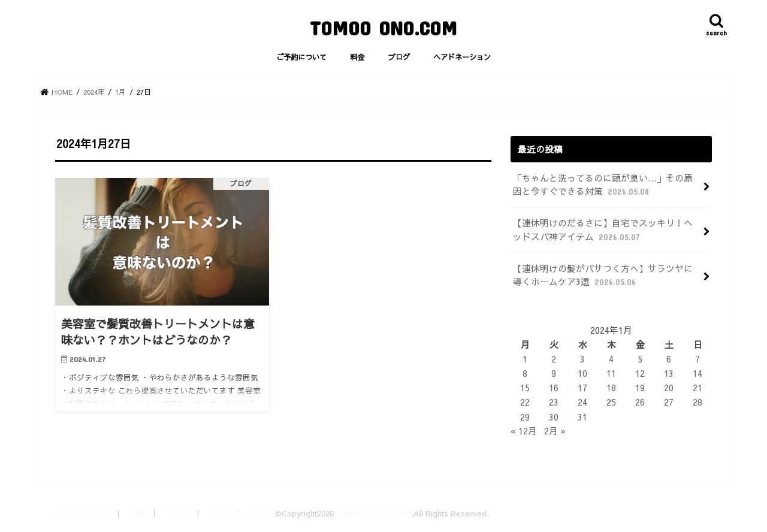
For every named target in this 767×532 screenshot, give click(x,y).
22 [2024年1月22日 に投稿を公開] (525, 402)
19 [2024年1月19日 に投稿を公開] (640, 388)
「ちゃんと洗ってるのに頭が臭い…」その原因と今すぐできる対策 (603, 185)
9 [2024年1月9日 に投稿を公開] (554, 373)
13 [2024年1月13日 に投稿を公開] (669, 373)
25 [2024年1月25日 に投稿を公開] (611, 402)
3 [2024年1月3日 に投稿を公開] (582, 359)
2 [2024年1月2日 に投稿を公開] (554, 359)
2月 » (555, 431)
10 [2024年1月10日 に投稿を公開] (582, 373)
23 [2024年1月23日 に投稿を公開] (554, 402)
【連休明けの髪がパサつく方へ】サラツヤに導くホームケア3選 (603, 275)
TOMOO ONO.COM (383, 28)
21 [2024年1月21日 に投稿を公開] (697, 388)
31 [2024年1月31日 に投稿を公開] (582, 417)
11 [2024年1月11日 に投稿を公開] (611, 373)
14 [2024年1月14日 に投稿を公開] (697, 373)
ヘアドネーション (462, 57)
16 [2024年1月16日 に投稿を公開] (554, 388)
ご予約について (301, 57)
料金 (357, 57)
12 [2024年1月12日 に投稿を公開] (640, 373)
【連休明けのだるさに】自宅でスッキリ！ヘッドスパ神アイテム (603, 230)
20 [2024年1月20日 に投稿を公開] (669, 388)
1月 (120, 92)
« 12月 (524, 431)
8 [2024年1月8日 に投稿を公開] (525, 373)
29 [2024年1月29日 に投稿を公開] (525, 417)
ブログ (399, 57)
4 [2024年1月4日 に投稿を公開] (611, 359)
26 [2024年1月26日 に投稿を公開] (640, 402)
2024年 (94, 92)
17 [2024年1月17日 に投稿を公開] (582, 388)
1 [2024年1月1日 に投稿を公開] (525, 359)
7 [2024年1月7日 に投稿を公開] (697, 359)
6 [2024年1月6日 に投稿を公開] (669, 359)
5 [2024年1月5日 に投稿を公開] (640, 359)
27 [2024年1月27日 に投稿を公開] (669, 402)
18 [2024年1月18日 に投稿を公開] (611, 388)
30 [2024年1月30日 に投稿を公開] (554, 417)
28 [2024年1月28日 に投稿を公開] (697, 402)
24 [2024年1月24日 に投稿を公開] (582, 402)
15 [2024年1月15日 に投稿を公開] (525, 388)
